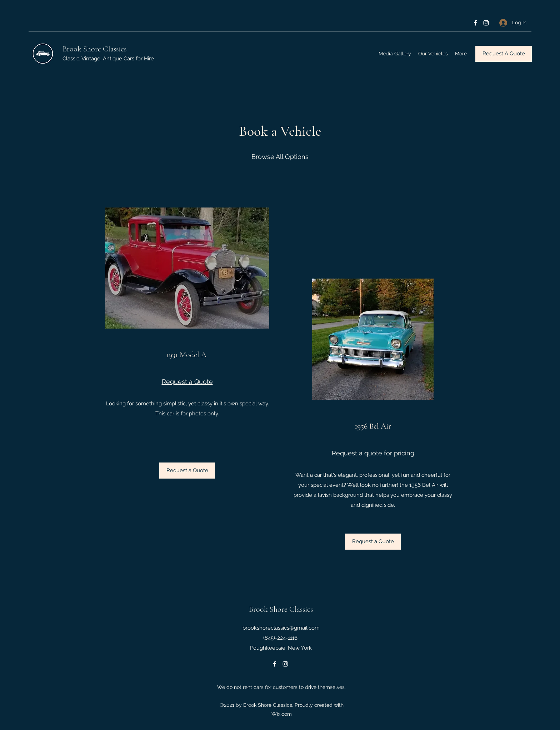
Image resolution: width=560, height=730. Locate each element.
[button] (373, 542)
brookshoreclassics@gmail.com (281, 628)
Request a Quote (187, 382)
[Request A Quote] (504, 54)
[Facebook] (475, 23)
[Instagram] (486, 23)
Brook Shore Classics (94, 49)
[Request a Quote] (187, 471)
